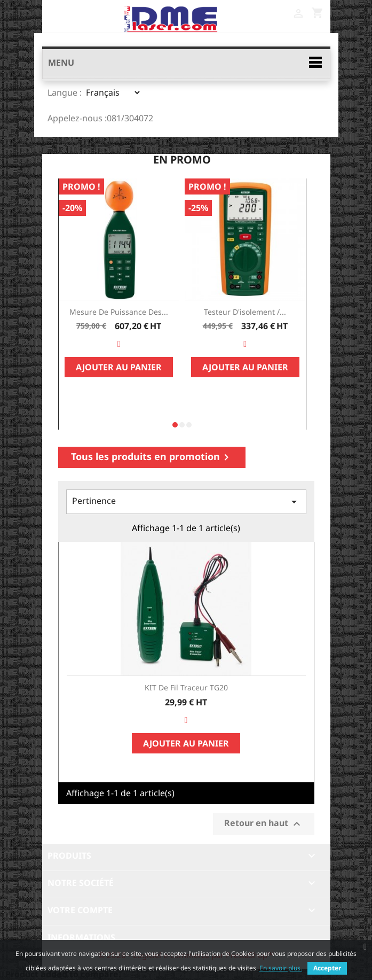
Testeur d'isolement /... (245, 312)
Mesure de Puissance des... (119, 312)
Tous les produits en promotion (152, 457)
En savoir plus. (281, 968)
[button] (175, 425)
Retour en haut (264, 824)
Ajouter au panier (119, 367)
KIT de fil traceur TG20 (186, 687)
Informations (81, 937)
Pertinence (186, 501)
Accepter (327, 968)
